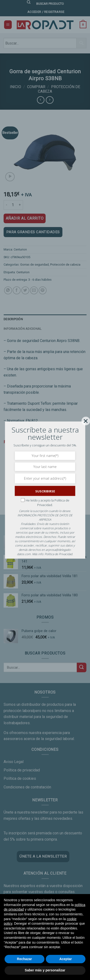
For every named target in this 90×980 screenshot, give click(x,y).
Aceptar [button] (66, 959)
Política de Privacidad (58, 554)
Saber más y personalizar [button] (45, 970)
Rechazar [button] (24, 959)
